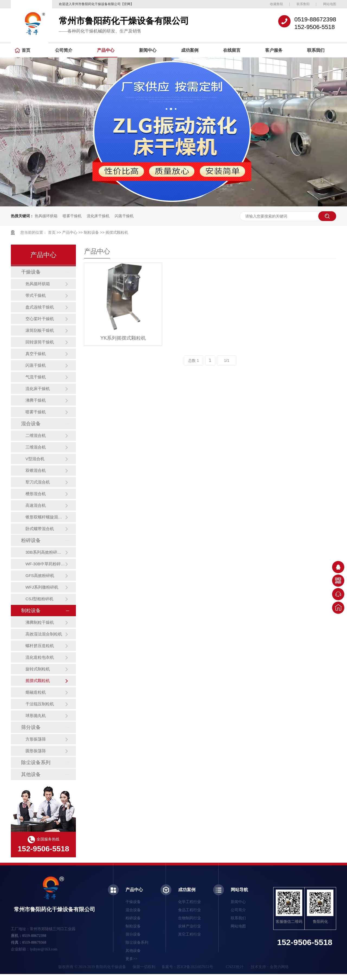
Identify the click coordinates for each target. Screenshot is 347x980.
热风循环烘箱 (46, 216)
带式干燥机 (36, 295)
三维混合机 (36, 447)
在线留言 (232, 50)
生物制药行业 (189, 918)
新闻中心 (148, 50)
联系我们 (316, 50)
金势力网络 (279, 967)
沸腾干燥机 (36, 400)
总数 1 (194, 361)
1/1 (226, 361)
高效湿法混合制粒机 (44, 634)
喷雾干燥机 (72, 216)
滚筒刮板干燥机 (40, 330)
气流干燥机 (36, 377)
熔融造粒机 (36, 692)
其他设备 (31, 774)
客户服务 (274, 50)
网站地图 (330, 4)
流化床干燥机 (98, 216)
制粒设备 (91, 232)
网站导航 (239, 890)
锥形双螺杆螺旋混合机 (45, 517)
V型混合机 (35, 459)
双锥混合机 (36, 470)
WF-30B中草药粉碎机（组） (45, 564)
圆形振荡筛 (36, 751)
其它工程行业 (189, 934)
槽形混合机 (36, 494)
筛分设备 (31, 727)
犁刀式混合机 (38, 482)
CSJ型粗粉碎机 (39, 599)
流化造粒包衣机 (40, 657)
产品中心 (106, 50)
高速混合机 (36, 505)
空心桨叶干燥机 (40, 319)
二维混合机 (36, 435)
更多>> (131, 959)
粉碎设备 (31, 540)
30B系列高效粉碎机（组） (45, 552)
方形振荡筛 (36, 739)
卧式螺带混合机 (40, 529)
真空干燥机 (36, 354)
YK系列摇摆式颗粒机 (123, 338)
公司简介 (64, 50)
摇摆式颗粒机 (117, 232)
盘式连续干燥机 (40, 307)
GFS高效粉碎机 (40, 575)
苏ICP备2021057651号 (195, 967)
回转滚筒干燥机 (40, 342)
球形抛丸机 (36, 715)
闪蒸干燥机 (124, 216)
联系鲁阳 (303, 4)
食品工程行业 (189, 910)
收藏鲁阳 (277, 4)
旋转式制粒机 (38, 669)
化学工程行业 (189, 902)
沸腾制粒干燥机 (40, 622)
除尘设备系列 (36, 762)
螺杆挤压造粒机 (40, 646)
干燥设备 (31, 272)
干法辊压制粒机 (40, 704)
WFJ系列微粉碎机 (42, 587)
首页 (23, 50)
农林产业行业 (189, 926)
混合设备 (31, 424)
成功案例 (190, 50)
